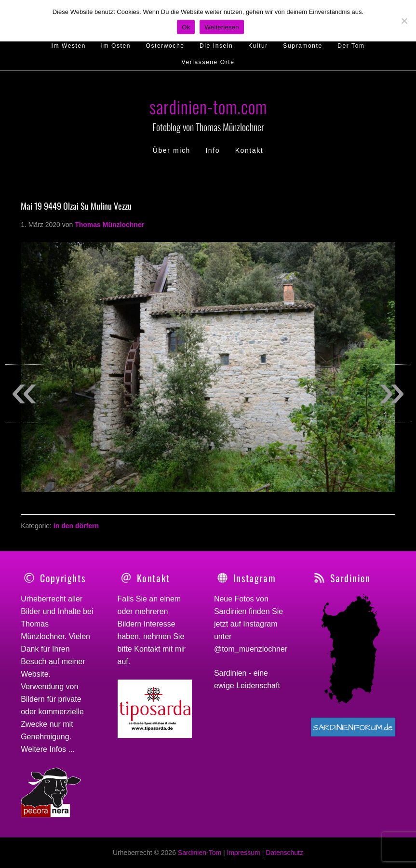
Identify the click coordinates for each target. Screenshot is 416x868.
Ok (186, 27)
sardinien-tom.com (208, 106)
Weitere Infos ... (48, 749)
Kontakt (147, 649)
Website (35, 674)
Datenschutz (284, 853)
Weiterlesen (221, 27)
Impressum (244, 853)
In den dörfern (76, 526)
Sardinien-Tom (200, 853)
